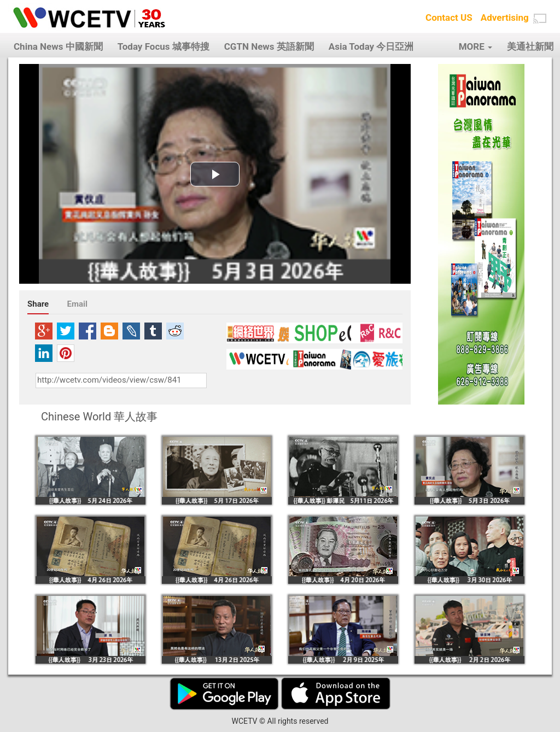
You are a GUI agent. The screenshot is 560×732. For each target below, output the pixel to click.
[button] (540, 19)
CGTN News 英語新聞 (269, 46)
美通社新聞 (530, 46)
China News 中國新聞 (58, 46)
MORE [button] (476, 46)
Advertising (505, 17)
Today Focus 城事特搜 (164, 46)
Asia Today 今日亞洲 (371, 46)
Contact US (449, 17)
